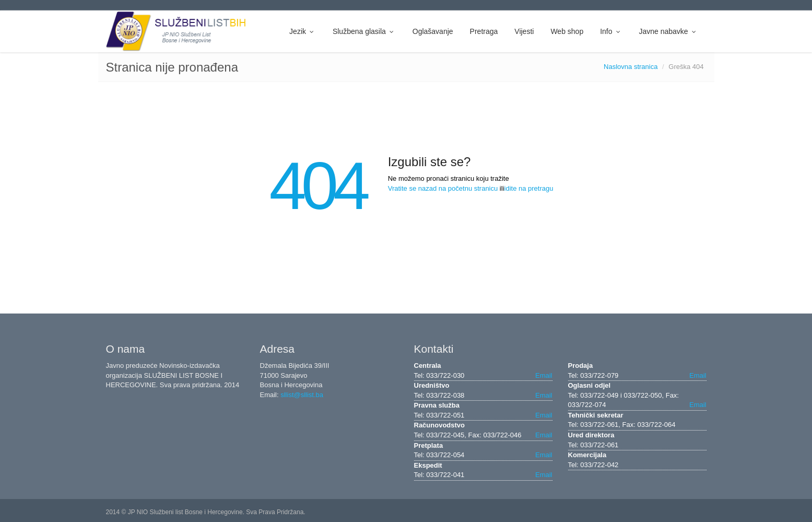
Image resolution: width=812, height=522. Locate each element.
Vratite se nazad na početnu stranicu (443, 188)
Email (544, 375)
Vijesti (524, 31)
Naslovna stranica (631, 67)
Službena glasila (364, 31)
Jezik (303, 31)
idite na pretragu (529, 188)
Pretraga (484, 31)
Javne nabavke (668, 31)
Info (611, 31)
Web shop (567, 31)
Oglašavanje (433, 31)
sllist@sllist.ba (302, 395)
